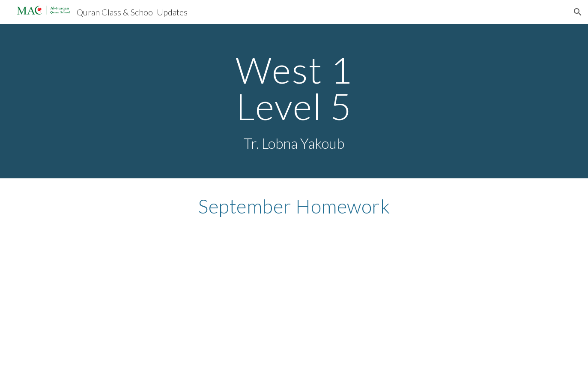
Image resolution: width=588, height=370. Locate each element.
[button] (578, 12)
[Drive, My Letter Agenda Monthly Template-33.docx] (294, 292)
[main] (294, 101)
